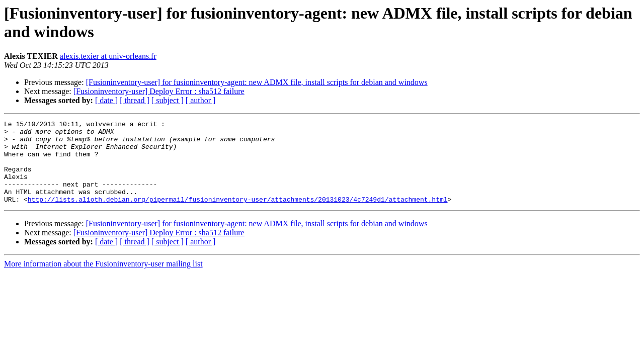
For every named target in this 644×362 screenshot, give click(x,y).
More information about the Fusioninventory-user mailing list (103, 280)
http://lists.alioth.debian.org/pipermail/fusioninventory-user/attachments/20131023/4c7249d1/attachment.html (238, 216)
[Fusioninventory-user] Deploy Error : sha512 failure (159, 91)
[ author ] (201, 100)
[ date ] (106, 100)
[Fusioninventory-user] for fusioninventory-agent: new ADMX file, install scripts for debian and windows (257, 82)
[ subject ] (168, 100)
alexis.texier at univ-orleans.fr (108, 56)
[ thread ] (135, 100)
